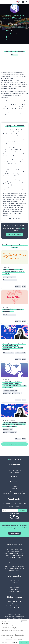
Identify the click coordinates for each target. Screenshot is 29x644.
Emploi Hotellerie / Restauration (14, 610)
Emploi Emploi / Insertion (15, 557)
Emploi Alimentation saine (15, 549)
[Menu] (26, 2)
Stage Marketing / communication (15, 617)
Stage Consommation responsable (15, 566)
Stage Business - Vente (15, 615)
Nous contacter (14, 533)
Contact (14, 489)
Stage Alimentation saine (15, 562)
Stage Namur (14, 589)
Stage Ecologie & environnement (15, 568)
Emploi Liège (15, 583)
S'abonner (22, 510)
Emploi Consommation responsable (15, 553)
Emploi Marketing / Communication (15, 604)
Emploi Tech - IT (14, 608)
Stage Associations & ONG (15, 564)
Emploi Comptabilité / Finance (15, 606)
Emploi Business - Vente (15, 602)
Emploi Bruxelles (15, 581)
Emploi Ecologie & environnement (15, 555)
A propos (15, 486)
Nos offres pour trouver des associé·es (14, 493)
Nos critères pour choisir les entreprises (14, 491)
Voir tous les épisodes (14, 235)
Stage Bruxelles (15, 587)
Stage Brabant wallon (14, 591)
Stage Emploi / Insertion (15, 570)
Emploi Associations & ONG (15, 551)
